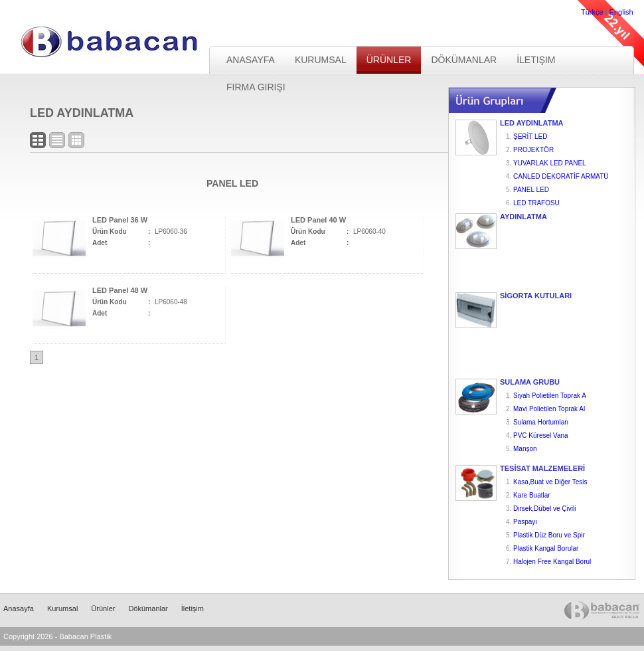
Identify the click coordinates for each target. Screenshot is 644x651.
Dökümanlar (464, 60)
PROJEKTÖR (533, 150)
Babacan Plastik (99, 43)
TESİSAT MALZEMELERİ (542, 469)
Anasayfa (251, 60)
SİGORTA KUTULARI (536, 296)
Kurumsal (321, 60)
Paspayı (525, 522)
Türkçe (592, 12)
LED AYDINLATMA (532, 123)
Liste (57, 140)
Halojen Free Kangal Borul (552, 562)
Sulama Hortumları (541, 422)
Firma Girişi (256, 87)
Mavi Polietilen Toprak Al (549, 409)
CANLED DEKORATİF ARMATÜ (561, 176)
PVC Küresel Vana (541, 435)
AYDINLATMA (523, 217)
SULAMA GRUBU (530, 382)
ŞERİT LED (530, 137)
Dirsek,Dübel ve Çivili (544, 509)
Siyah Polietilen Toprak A (550, 396)
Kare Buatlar (532, 495)
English (621, 12)
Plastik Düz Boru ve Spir (549, 535)
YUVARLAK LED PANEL (550, 163)
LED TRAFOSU (536, 203)
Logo (76, 140)
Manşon (525, 449)
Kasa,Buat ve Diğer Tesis (550, 482)
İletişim (536, 60)
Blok (38, 140)
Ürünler (389, 60)
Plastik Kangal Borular (546, 548)
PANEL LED (531, 190)
